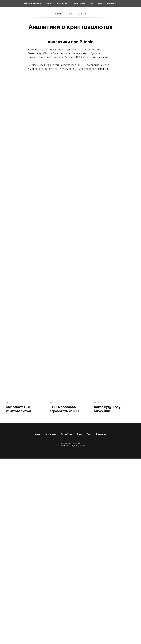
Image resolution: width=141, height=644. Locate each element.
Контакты (112, 4)
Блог (100, 4)
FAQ (92, 4)
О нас (49, 4)
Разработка (80, 4)
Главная (59, 14)
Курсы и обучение (33, 4)
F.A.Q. (80, 434)
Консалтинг (63, 4)
